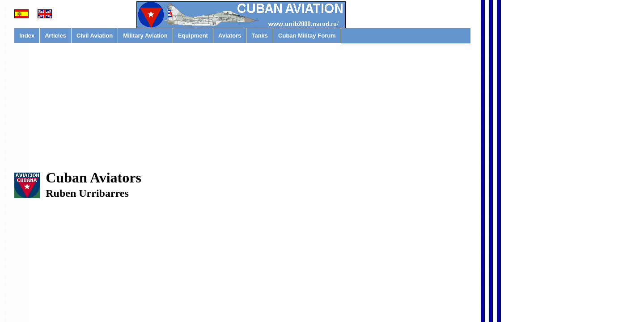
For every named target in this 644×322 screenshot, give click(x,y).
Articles (55, 36)
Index (27, 36)
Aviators (230, 36)
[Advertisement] (242, 112)
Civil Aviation (95, 36)
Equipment (193, 36)
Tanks (260, 36)
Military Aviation (145, 36)
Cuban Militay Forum (307, 36)
